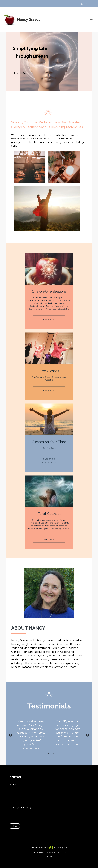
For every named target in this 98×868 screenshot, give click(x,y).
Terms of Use (38, 852)
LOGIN (85, 3)
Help (64, 852)
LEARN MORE (49, 326)
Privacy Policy (53, 852)
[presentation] (24, 833)
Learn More (21, 73)
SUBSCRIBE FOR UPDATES (49, 467)
